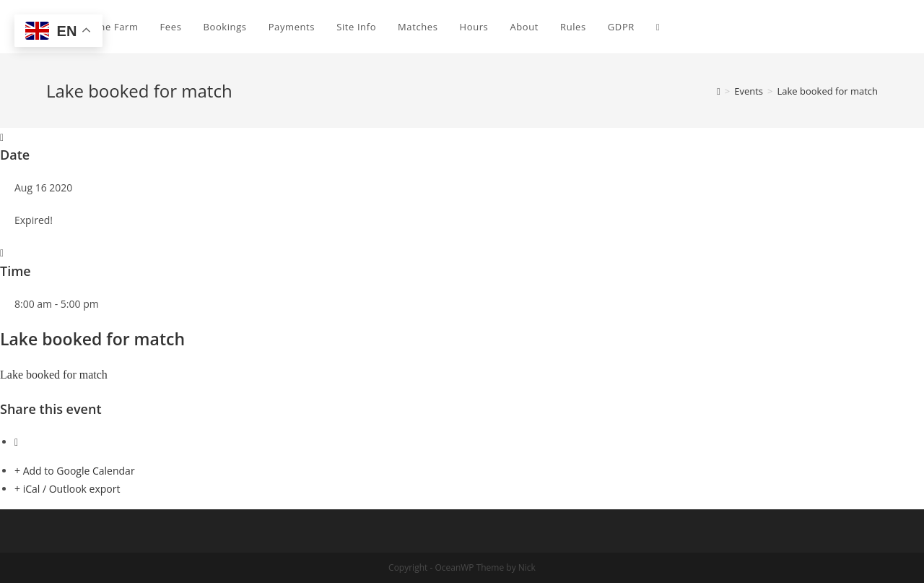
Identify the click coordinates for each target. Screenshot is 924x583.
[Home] (719, 91)
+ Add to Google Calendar (75, 471)
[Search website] (658, 27)
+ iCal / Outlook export (67, 489)
